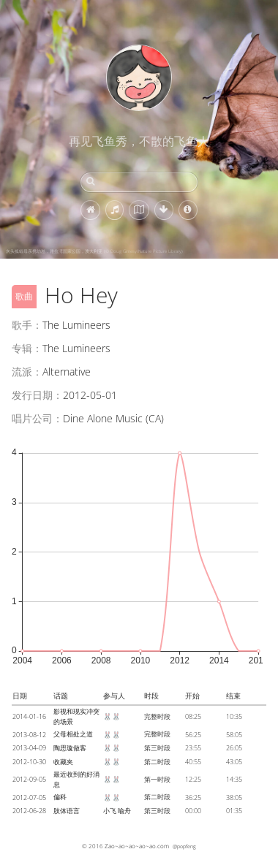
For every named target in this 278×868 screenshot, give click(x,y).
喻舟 (124, 811)
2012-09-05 (29, 779)
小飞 (110, 811)
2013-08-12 (29, 735)
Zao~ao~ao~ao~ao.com (137, 846)
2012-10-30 (29, 762)
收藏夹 (63, 762)
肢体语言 (67, 811)
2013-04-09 (29, 748)
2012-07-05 (29, 797)
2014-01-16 (29, 716)
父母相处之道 (73, 734)
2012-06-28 (29, 811)
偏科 (60, 797)
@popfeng (184, 846)
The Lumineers (76, 325)
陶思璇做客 (70, 748)
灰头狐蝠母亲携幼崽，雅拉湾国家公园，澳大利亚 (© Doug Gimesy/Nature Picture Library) (94, 251)
